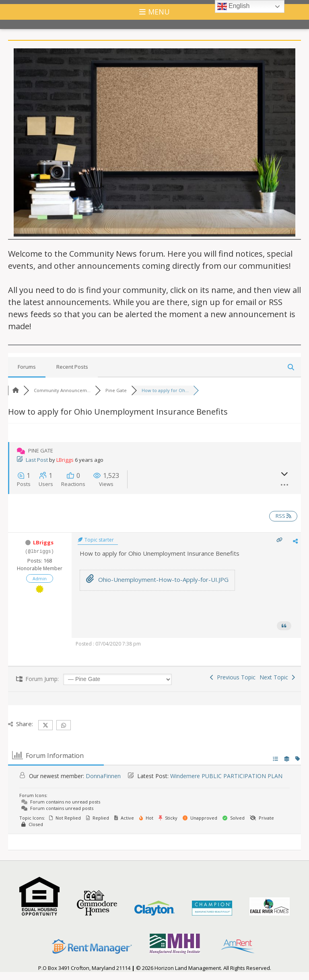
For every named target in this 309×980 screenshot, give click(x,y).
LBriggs (65, 460)
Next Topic (277, 677)
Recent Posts (72, 367)
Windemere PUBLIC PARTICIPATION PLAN (226, 776)
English (234, 6)
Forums (27, 367)
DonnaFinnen (103, 776)
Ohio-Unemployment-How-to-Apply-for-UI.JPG (157, 579)
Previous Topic (233, 677)
